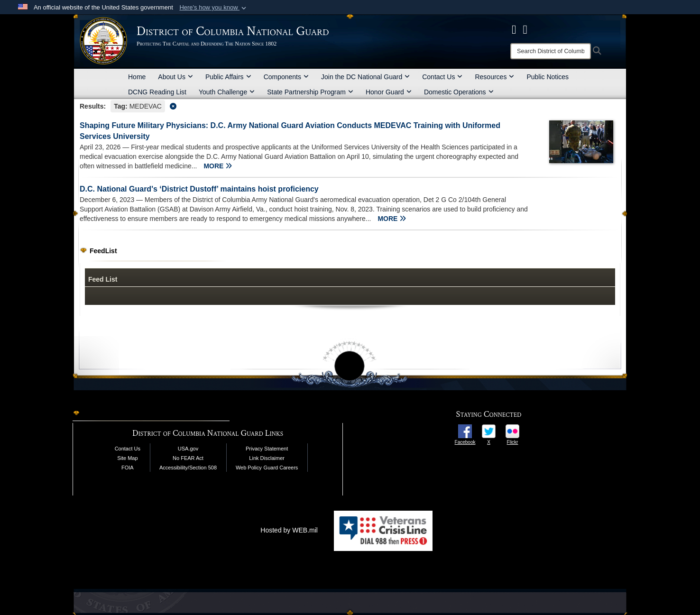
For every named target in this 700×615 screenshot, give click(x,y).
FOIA (128, 468)
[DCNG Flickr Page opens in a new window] (525, 29)
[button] (214, 8)
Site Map (127, 458)
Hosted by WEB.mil (289, 530)
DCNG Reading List (157, 92)
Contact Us (442, 77)
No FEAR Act (188, 458)
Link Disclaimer (267, 458)
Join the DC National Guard (365, 77)
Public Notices (548, 77)
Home (137, 77)
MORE (218, 166)
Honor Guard (389, 92)
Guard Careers (281, 468)
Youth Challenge (227, 92)
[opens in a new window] (465, 431)
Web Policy (249, 468)
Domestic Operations (459, 92)
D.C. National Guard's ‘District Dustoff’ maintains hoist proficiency (199, 189)
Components (286, 77)
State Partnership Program (310, 92)
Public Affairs (228, 77)
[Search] (551, 51)
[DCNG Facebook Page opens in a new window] (514, 29)
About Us (175, 77)
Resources (494, 77)
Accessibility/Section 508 (188, 468)
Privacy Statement (267, 449)
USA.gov (188, 449)
